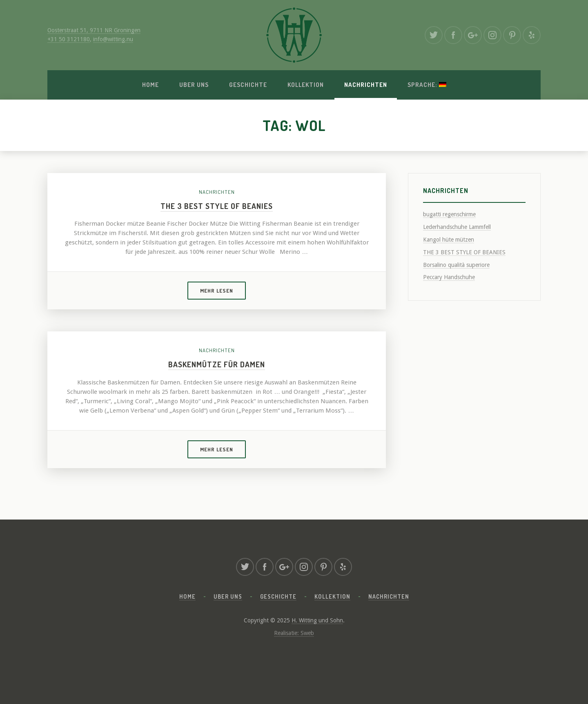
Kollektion (306, 85)
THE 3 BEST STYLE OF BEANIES (217, 206)
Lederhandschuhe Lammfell (457, 227)
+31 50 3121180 (69, 39)
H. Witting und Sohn (317, 620)
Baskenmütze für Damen (217, 364)
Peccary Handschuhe (449, 277)
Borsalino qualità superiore (456, 265)
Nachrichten (366, 85)
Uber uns (194, 85)
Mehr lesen (217, 291)
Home (150, 85)
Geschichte (248, 85)
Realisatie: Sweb (294, 633)
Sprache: (427, 85)
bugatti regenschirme (449, 214)
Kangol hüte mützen (449, 240)
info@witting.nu (113, 39)
